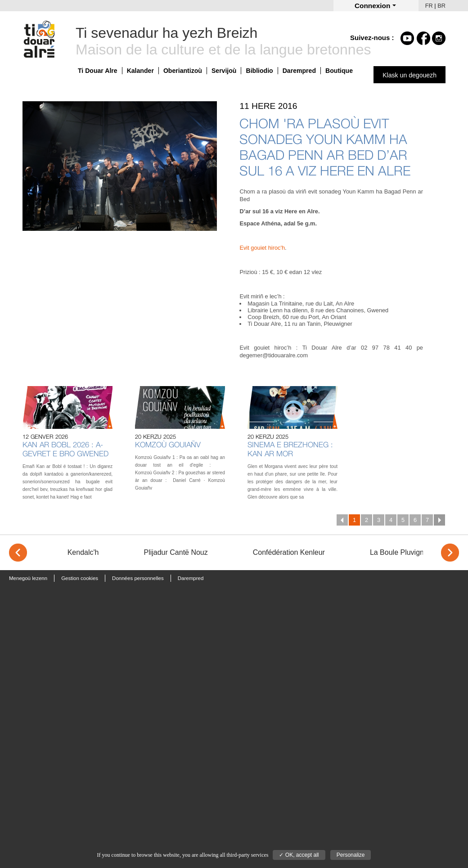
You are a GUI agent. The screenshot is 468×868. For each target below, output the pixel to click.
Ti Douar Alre (98, 71)
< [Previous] (18, 553)
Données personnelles (138, 578)
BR (441, 6)
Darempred (299, 71)
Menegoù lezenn (28, 578)
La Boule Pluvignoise (403, 552)
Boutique (339, 71)
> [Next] (450, 553)
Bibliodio (259, 71)
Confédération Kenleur (289, 552)
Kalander (140, 71)
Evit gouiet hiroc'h (262, 248)
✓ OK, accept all (299, 855)
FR (429, 6)
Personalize (351, 855)
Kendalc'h (83, 552)
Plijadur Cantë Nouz (175, 552)
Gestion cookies (80, 578)
